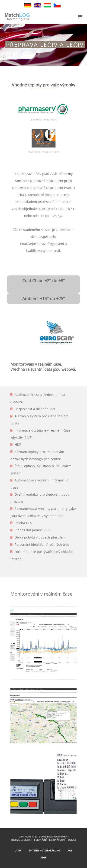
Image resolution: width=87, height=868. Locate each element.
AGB (70, 851)
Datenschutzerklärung (44, 851)
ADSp (43, 858)
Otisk (18, 851)
